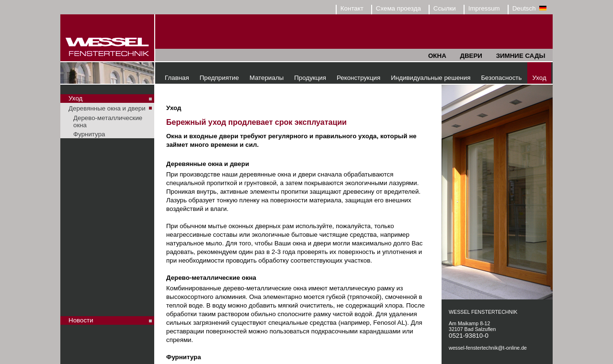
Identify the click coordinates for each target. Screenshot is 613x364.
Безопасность (501, 78)
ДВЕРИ (471, 56)
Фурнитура (89, 134)
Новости (81, 320)
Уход (539, 78)
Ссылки (445, 8)
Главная (177, 78)
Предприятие (219, 78)
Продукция (310, 78)
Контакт (352, 8)
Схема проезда (398, 8)
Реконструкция (358, 78)
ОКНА (437, 56)
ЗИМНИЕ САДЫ (521, 56)
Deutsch (529, 8)
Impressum (484, 8)
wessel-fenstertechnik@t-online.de (488, 348)
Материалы (267, 78)
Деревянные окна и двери (107, 108)
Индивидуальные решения (431, 78)
